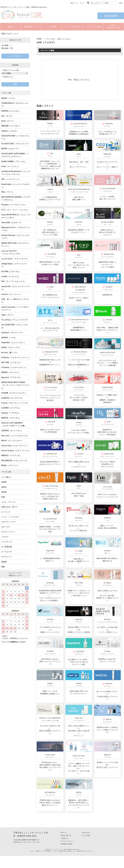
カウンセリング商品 (72, 27)
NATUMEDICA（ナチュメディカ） (15, 461)
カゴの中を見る (15, 56)
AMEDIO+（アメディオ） (11, 455)
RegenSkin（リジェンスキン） (14, 343)
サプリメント (7, 557)
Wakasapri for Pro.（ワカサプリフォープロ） (16, 229)
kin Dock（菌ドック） (10, 353)
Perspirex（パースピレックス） (14, 205)
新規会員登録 (111, 16)
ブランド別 (6, 93)
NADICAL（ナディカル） (11, 418)
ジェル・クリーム (8, 502)
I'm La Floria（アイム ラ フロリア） (15, 320)
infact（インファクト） (11, 166)
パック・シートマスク (10, 517)
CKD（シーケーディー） (11, 179)
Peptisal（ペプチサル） (11, 413)
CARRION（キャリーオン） (12, 431)
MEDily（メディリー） (10, 465)
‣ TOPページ (64, 833)
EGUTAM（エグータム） (11, 272)
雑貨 (3, 567)
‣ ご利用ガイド (64, 838)
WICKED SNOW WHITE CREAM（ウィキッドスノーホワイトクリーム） (15, 385)
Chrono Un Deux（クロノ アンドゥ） (16, 451)
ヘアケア (5, 537)
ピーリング (6, 512)
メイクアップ (7, 542)
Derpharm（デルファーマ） (12, 333)
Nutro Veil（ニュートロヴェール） (15, 436)
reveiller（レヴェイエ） (11, 276)
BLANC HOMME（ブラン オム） (14, 161)
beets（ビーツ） (8, 121)
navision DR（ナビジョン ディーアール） (16, 288)
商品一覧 (11, 27)
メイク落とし (7, 477)
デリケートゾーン (8, 532)
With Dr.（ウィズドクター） (12, 441)
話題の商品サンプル (31, 27)
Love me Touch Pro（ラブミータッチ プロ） (11, 252)
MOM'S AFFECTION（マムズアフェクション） (15, 244)
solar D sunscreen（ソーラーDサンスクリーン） (15, 308)
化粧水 (4, 487)
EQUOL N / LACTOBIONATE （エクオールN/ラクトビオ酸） (14, 424)
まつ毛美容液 (7, 547)
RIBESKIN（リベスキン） (11, 126)
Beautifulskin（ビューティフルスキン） (15, 186)
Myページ (74, 3)
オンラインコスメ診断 (93, 27)
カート (82, 3)
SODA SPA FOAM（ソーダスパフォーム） (15, 137)
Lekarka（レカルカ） (10, 131)
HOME (39, 39)
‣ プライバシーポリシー (67, 841)
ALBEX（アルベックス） (11, 347)
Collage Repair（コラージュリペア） (14, 265)
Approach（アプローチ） (11, 377)
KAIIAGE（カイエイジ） (11, 372)
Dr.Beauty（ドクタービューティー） (16, 357)
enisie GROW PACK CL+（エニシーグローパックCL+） (16, 216)
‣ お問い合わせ (86, 833)
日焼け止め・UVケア (9, 507)
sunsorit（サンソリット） (12, 294)
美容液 (4, 492)
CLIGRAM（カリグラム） (11, 408)
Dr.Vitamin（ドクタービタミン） (14, 367)
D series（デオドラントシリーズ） (15, 403)
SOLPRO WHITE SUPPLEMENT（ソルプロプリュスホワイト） (15, 155)
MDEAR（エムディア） (11, 149)
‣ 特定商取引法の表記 (66, 844)
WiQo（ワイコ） (8, 192)
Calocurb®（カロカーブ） (12, 222)
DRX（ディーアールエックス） (14, 281)
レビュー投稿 (52, 27)
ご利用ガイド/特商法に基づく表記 (114, 27)
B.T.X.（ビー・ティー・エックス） (15, 210)
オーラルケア (7, 552)
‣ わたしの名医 (86, 835)
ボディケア (6, 527)
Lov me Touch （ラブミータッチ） (15, 259)
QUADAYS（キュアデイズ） (12, 398)
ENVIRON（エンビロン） (11, 111)
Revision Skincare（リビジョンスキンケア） (15, 237)
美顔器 (4, 562)
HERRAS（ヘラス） (9, 338)
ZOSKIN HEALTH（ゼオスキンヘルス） (15, 104)
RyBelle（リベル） (9, 98)
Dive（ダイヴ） (7, 116)
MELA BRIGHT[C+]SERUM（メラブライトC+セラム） (16, 198)
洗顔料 (4, 482)
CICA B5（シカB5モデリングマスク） (15, 301)
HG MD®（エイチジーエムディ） (14, 393)
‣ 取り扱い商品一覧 (66, 835)
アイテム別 (6, 472)
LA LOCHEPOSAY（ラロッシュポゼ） (14, 326)
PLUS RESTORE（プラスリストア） (15, 144)
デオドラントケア (8, 522)
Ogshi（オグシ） (8, 315)
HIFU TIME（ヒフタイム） (11, 362)
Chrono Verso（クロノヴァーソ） (15, 446)
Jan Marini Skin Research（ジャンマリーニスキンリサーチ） (16, 173)
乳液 (3, 497)
